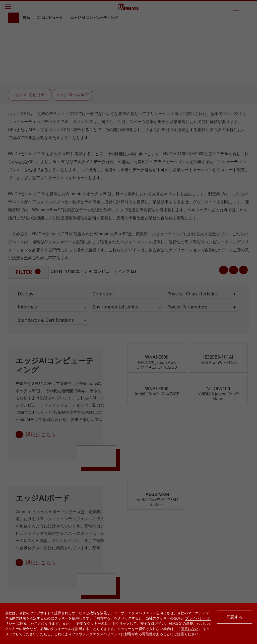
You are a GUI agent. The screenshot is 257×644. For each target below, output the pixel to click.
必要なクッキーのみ (92, 623)
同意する (234, 617)
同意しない (189, 629)
